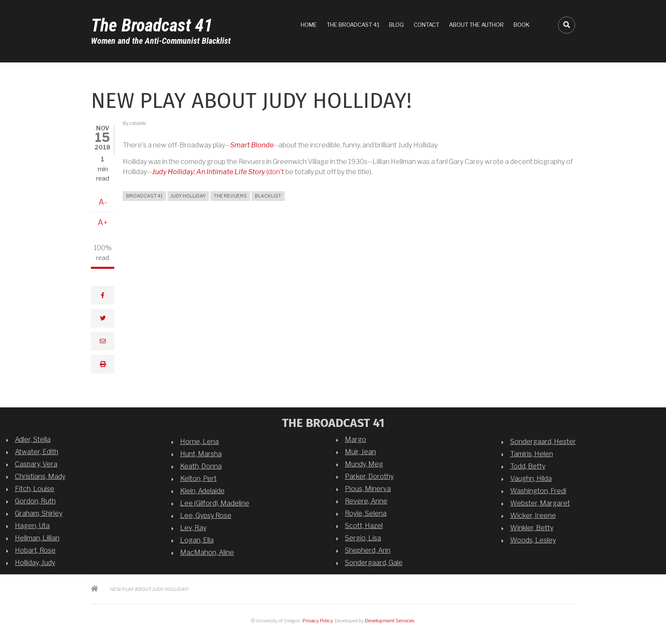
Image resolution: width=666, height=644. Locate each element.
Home (309, 25)
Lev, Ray (193, 528)
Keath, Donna (201, 466)
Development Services (389, 621)
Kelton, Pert (198, 479)
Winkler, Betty (532, 528)
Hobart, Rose (35, 550)
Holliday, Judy (35, 563)
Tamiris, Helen (532, 454)
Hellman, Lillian (37, 538)
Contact (426, 25)
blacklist (268, 196)
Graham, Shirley (39, 513)
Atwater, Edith (37, 452)
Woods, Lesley (533, 540)
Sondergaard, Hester (543, 442)
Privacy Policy (317, 621)
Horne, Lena (199, 442)
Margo (356, 439)
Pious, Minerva (368, 489)
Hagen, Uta (32, 526)
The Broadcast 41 (152, 25)
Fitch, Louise (35, 489)
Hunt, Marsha (201, 454)
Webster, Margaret (540, 503)
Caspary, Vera (36, 464)
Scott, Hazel (364, 526)
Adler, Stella (33, 439)
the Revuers (230, 196)
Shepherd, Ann (368, 550)
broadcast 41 (144, 196)
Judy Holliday (188, 196)
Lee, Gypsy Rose (206, 515)
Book (522, 25)
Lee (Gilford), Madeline (215, 503)
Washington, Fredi (538, 491)
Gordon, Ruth (35, 501)
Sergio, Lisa (363, 538)
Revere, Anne (366, 501)
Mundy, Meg (364, 464)
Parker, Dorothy (369, 476)
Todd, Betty (528, 466)
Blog (396, 25)
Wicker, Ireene (533, 515)
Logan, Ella (197, 540)
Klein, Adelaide (202, 491)
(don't (219, 172)
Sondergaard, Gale (374, 563)
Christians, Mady (40, 476)
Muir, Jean (360, 452)
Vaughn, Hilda (531, 479)
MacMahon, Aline (207, 552)
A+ (103, 222)
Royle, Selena (366, 513)
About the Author (476, 25)
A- (103, 202)
